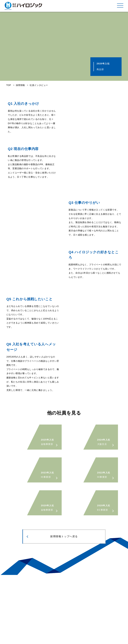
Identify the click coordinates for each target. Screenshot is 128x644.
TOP (9, 85)
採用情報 (20, 85)
